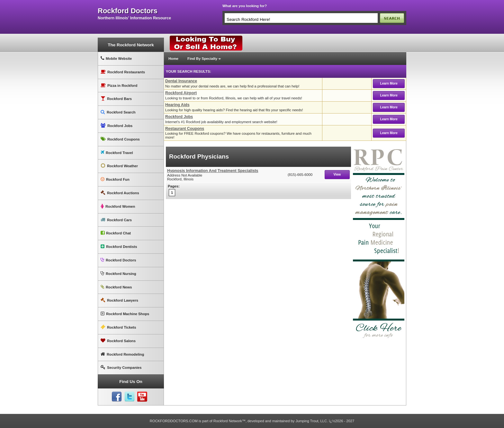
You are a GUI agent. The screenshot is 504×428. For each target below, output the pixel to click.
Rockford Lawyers (119, 300)
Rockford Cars (116, 220)
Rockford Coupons (120, 139)
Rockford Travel (117, 153)
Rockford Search (118, 112)
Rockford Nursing (118, 273)
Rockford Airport (181, 93)
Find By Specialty (202, 59)
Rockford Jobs (117, 126)
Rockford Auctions (120, 193)
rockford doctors (128, 11)
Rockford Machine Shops (125, 314)
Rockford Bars (116, 99)
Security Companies (121, 367)
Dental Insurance (181, 81)
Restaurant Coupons (185, 129)
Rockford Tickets (118, 327)
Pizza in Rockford (119, 85)
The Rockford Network (131, 45)
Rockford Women (118, 206)
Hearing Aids (177, 105)
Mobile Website (116, 58)
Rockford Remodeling (122, 354)
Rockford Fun (115, 179)
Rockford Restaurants (123, 72)
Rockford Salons (118, 341)
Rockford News (116, 287)
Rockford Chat (116, 233)
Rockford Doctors (118, 260)
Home (173, 59)
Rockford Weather (119, 166)
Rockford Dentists (119, 246)
